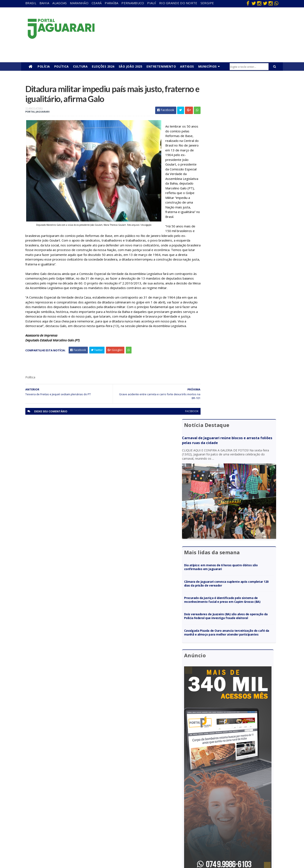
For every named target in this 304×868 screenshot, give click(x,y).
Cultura (80, 66)
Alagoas (60, 3)
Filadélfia (62, 799)
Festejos (138, 811)
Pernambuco (133, 3)
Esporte (138, 805)
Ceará (97, 3)
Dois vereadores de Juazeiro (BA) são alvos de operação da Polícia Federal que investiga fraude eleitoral (239, 270)
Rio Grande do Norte (178, 3)
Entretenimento (161, 66)
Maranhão (79, 3)
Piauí (152, 3)
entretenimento (143, 799)
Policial (137, 824)
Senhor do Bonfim (68, 842)
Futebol (138, 817)
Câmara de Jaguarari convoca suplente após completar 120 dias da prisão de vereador (236, 232)
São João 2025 (131, 66)
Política (62, 66)
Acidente (62, 787)
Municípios (208, 66)
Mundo (61, 824)
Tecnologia (64, 848)
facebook (182, 431)
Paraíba (111, 3)
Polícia (44, 66)
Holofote (62, 805)
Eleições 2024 (103, 66)
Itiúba (60, 811)
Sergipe (207, 3)
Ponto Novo (64, 836)
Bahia (44, 3)
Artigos (187, 66)
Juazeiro (62, 817)
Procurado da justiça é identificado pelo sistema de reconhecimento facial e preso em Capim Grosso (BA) (239, 250)
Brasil (31, 3)
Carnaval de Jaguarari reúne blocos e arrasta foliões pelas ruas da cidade (234, 105)
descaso (62, 793)
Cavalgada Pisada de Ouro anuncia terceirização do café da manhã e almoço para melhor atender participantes (238, 290)
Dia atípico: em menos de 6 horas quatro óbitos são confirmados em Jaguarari (238, 215)
